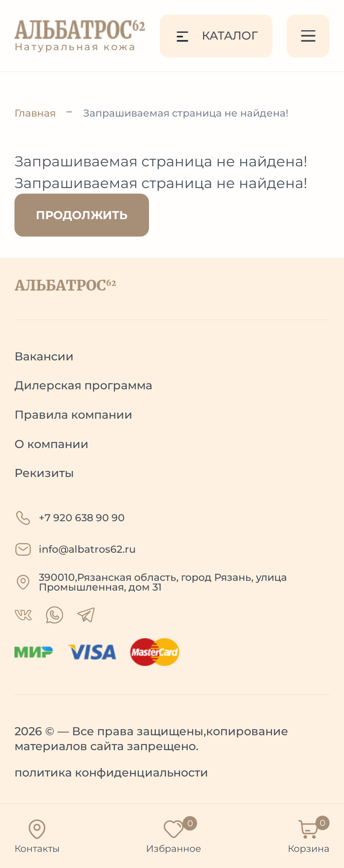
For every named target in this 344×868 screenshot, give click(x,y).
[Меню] (308, 36)
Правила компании (73, 415)
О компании (52, 444)
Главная (35, 113)
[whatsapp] (23, 615)
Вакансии (44, 356)
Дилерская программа (83, 385)
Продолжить (82, 215)
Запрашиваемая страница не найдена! (186, 113)
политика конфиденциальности (111, 772)
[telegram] (86, 615)
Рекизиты (44, 473)
